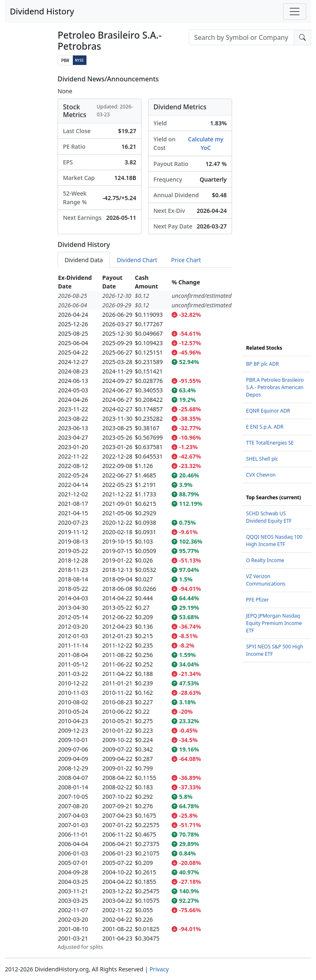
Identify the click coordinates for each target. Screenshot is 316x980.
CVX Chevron (261, 475)
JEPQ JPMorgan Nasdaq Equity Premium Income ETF (274, 623)
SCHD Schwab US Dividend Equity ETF (269, 517)
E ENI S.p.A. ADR (265, 427)
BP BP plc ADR (263, 364)
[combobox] (242, 37)
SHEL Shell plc (262, 459)
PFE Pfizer (257, 600)
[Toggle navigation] (295, 12)
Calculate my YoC (206, 143)
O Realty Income (265, 560)
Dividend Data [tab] (84, 260)
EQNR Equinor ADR (268, 411)
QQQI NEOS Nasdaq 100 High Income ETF (274, 541)
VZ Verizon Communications (266, 580)
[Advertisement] (276, 198)
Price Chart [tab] (186, 260)
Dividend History (42, 11)
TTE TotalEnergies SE (270, 443)
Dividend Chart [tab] (137, 260)
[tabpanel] (145, 612)
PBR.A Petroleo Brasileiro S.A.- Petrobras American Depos (275, 387)
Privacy (159, 969)
